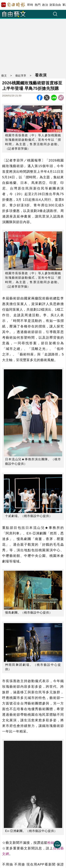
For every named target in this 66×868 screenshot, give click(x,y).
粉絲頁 (53, 843)
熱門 (38, 5)
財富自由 (55, 5)
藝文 (4, 76)
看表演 (41, 75)
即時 (30, 5)
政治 (45, 5)
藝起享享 (21, 76)
